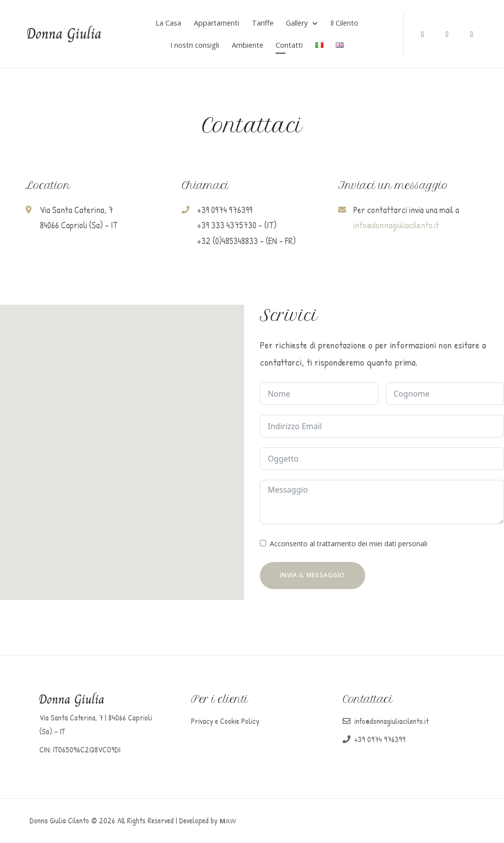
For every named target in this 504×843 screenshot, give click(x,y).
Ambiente (248, 46)
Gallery (297, 23)
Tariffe (263, 23)
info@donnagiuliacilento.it (396, 227)
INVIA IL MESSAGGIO (313, 576)
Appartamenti (217, 23)
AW (228, 822)
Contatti (289, 46)
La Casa (168, 23)
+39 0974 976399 (380, 740)
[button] (122, 445)
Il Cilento (344, 23)
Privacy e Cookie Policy (225, 722)
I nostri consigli (195, 46)
